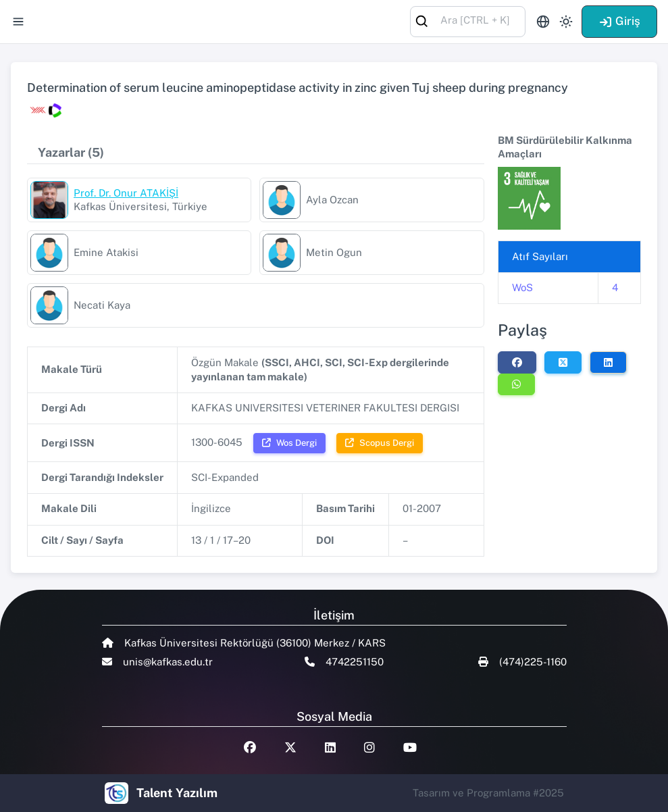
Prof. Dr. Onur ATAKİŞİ (126, 193)
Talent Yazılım (177, 793)
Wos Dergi (289, 443)
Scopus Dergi (380, 443)
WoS (522, 287)
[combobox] (468, 21)
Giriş (619, 21)
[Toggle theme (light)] (566, 22)
